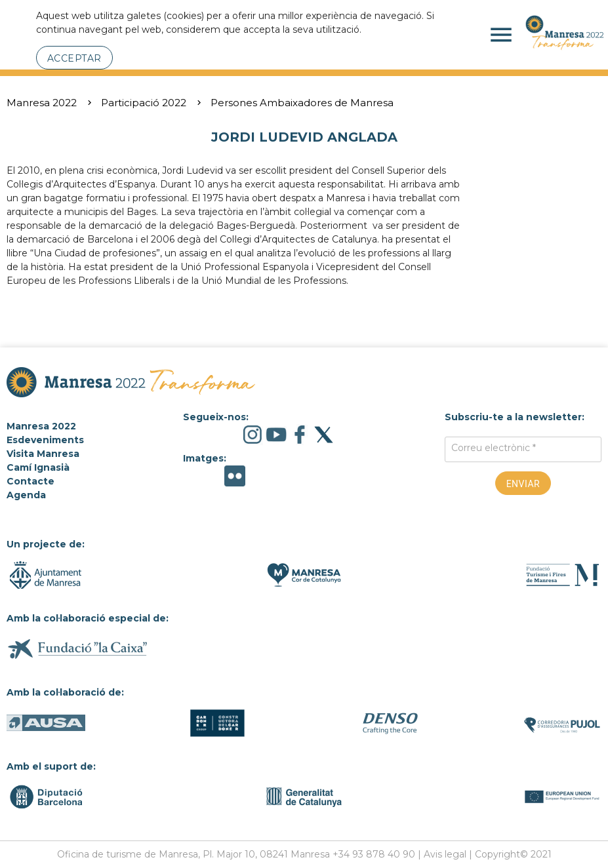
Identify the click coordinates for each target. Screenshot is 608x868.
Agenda (26, 495)
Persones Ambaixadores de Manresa (302, 103)
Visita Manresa (43, 454)
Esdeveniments (45, 440)
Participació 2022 (144, 103)
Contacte (30, 481)
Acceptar (74, 58)
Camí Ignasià (38, 467)
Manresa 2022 (42, 103)
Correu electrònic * (494, 448)
